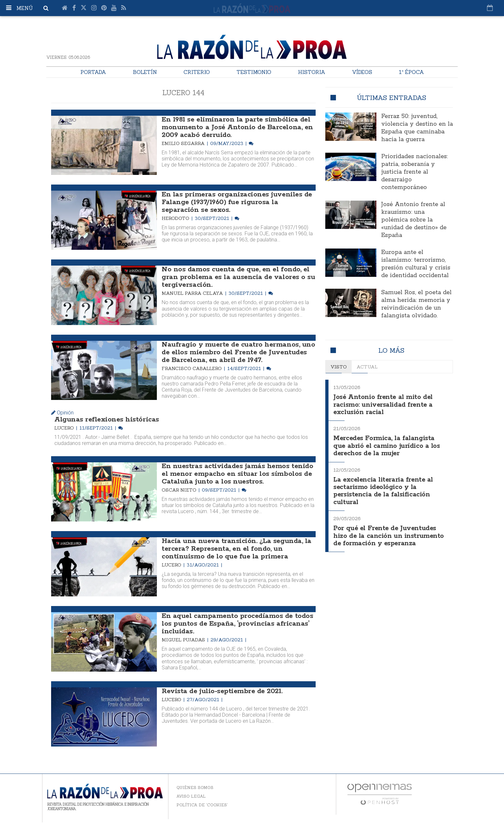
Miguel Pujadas (184, 640)
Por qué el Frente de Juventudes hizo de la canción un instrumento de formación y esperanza (389, 532)
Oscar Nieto (180, 490)
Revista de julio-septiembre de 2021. (222, 691)
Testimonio (254, 72)
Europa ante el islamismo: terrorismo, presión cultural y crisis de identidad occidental (416, 264)
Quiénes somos (195, 788)
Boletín (145, 72)
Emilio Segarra (184, 143)
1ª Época (411, 72)
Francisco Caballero (192, 368)
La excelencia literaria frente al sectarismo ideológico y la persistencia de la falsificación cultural (385, 488)
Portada (93, 72)
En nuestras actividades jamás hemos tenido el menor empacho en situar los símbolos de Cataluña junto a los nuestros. (237, 474)
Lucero (65, 428)
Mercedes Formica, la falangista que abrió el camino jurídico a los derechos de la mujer (387, 444)
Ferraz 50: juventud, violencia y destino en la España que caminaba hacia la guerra (417, 128)
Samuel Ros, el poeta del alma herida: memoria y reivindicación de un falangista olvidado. (416, 304)
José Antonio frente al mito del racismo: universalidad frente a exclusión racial (384, 404)
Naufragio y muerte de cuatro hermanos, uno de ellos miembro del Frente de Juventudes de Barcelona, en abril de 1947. (238, 352)
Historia (312, 72)
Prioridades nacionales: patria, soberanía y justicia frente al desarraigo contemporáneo (414, 172)
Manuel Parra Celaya (193, 293)
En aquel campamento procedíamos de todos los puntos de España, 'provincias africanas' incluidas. (237, 624)
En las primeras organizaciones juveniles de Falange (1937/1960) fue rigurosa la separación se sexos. (237, 202)
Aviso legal (191, 796)
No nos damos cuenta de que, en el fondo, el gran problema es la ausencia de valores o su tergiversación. (238, 277)
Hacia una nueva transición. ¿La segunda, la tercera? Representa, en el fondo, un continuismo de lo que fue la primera (236, 549)
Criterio (197, 72)
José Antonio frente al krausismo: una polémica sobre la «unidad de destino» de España (414, 220)
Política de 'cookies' (202, 805)
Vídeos (362, 72)
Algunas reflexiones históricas (107, 420)
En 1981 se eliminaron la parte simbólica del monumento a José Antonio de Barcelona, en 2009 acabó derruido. (237, 127)
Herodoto (176, 218)
